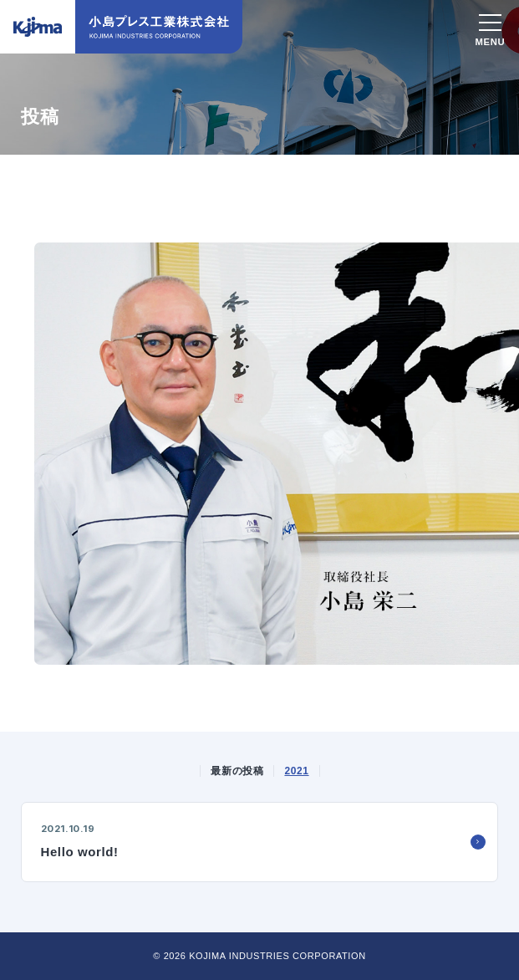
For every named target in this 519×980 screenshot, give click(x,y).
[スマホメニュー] (490, 25)
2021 (296, 771)
